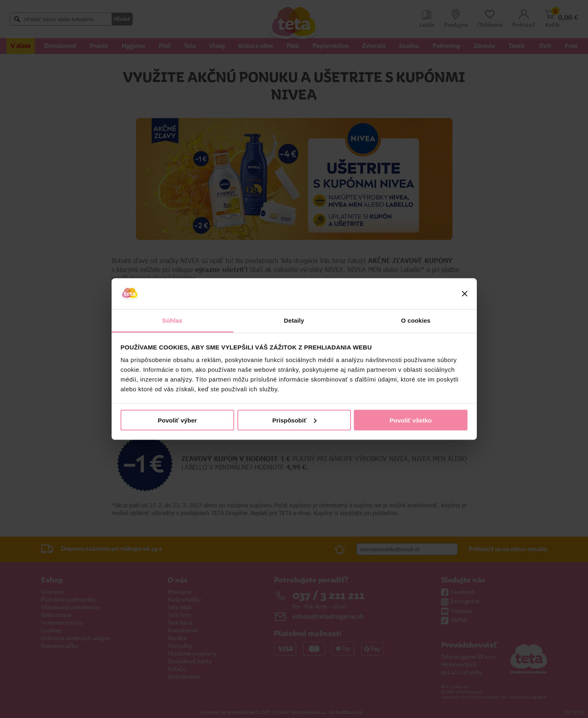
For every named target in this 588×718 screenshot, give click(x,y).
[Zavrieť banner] (465, 294)
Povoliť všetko (411, 420)
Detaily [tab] (294, 320)
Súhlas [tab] (172, 320)
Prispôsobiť (294, 420)
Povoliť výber (177, 420)
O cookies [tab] (416, 320)
